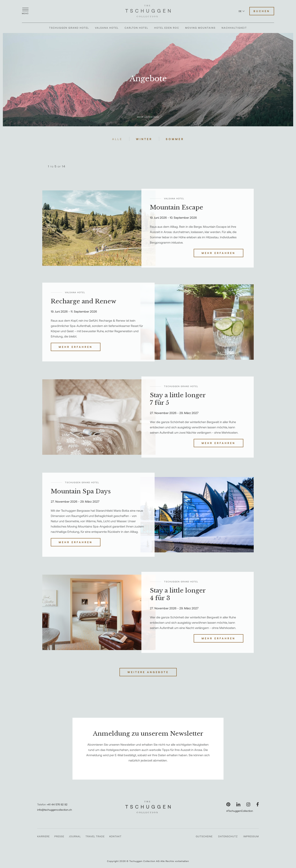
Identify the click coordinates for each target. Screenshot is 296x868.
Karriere (43, 836)
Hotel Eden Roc (167, 28)
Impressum (251, 836)
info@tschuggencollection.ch (55, 810)
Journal (75, 836)
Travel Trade (95, 836)
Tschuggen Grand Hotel (69, 28)
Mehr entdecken (148, 119)
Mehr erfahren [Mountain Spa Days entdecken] (76, 542)
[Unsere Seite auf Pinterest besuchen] (228, 804)
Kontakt (115, 836)
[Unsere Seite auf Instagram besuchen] (248, 804)
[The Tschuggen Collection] (148, 11)
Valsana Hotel (107, 28)
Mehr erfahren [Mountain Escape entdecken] (219, 253)
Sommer (175, 139)
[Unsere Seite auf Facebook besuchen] (258, 804)
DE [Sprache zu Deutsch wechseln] (242, 11)
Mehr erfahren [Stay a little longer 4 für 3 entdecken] (219, 638)
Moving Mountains (200, 28)
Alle (117, 139)
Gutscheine (204, 836)
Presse (59, 836)
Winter (144, 139)
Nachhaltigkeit (234, 28)
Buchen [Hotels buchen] (262, 11)
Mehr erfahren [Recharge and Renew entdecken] (76, 347)
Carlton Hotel (136, 28)
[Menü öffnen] (25, 11)
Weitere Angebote (148, 672)
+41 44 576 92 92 (57, 804)
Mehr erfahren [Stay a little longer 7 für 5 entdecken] (219, 443)
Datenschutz (228, 836)
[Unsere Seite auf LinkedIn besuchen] (238, 804)
